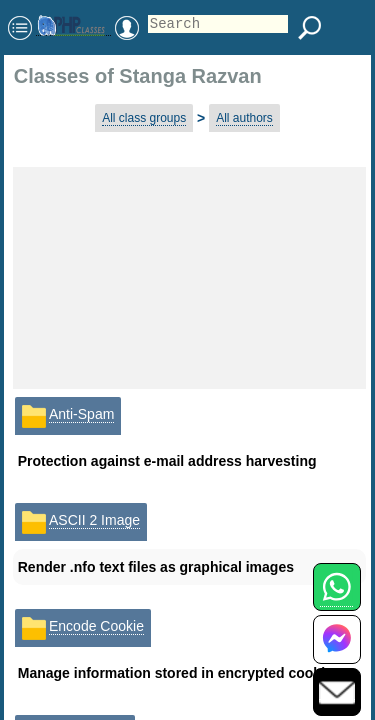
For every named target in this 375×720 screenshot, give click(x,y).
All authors (244, 118)
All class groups (144, 118)
